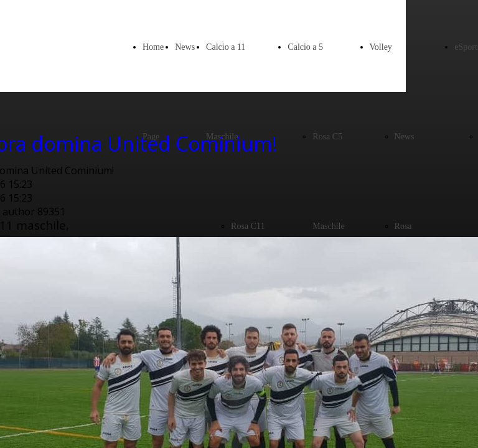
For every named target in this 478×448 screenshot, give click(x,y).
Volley (381, 47)
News (185, 47)
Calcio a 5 (305, 47)
